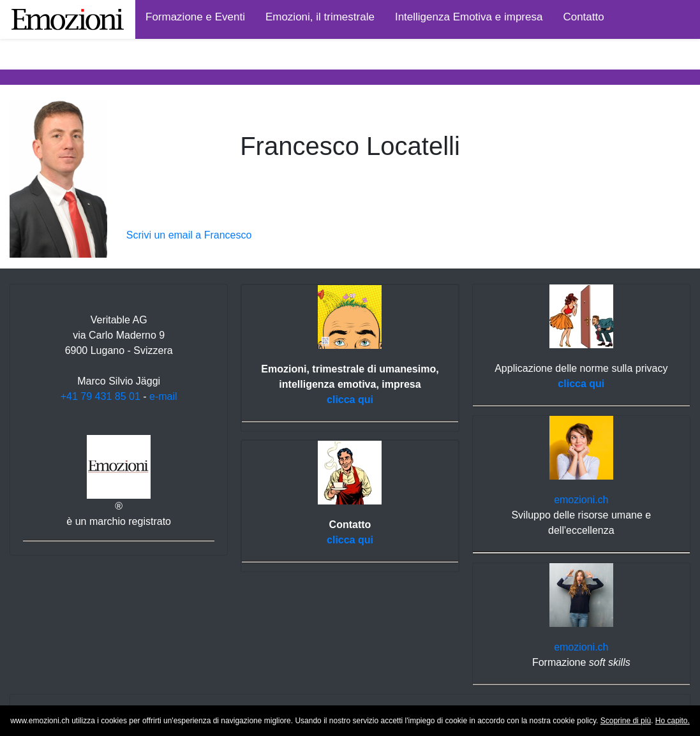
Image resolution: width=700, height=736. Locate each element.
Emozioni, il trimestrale (320, 17)
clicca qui (350, 400)
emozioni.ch (581, 500)
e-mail (163, 396)
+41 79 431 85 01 (101, 396)
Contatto (583, 17)
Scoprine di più (626, 721)
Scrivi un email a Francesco (189, 235)
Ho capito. (673, 721)
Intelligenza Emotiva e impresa (469, 17)
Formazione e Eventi (195, 17)
